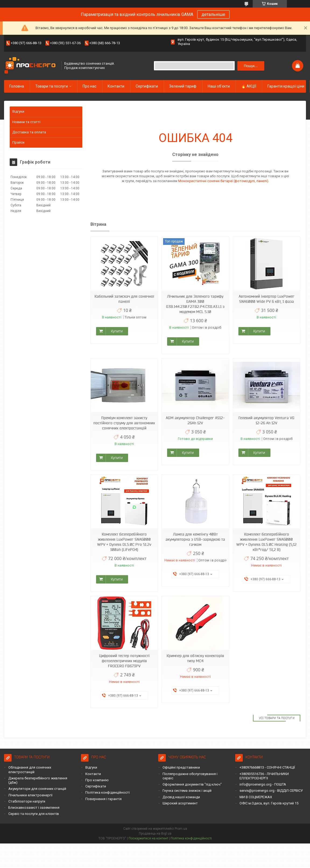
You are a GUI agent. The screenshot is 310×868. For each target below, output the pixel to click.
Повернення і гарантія (103, 799)
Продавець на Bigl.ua (155, 834)
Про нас (89, 86)
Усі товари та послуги (277, 718)
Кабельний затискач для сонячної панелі (124, 299)
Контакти (116, 86)
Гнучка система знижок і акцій (187, 791)
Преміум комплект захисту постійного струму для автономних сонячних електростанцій (124, 423)
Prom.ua (181, 829)
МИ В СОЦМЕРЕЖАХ (256, 797)
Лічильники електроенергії (30, 795)
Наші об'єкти (219, 86)
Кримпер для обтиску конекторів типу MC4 (195, 658)
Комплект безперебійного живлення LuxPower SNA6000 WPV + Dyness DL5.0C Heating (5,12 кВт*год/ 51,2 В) (266, 542)
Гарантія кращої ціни (286, 86)
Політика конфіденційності (108, 792)
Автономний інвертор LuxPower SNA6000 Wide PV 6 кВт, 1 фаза (267, 299)
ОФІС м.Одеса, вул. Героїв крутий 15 (269, 803)
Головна (17, 86)
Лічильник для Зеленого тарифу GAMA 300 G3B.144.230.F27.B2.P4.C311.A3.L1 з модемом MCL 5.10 (195, 304)
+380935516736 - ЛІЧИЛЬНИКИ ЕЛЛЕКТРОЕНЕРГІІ (264, 776)
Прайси (18, 142)
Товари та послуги (52, 86)
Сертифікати (147, 86)
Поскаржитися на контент (148, 838)
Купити (117, 331)
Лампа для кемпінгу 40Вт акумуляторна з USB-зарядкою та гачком (195, 539)
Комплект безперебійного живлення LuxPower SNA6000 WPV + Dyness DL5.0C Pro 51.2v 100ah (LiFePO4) (124, 542)
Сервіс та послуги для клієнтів (34, 814)
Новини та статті (26, 122)
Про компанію (97, 780)
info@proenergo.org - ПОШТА (263, 784)
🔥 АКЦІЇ (249, 86)
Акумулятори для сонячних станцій (37, 789)
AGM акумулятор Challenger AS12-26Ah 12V (195, 420)
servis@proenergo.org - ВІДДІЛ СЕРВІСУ (271, 791)
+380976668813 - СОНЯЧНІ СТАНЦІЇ (267, 767)
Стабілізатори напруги (27, 801)
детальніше (213, 14)
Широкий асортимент (180, 803)
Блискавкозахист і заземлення (34, 808)
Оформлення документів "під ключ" (192, 784)
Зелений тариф (183, 86)
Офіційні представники (181, 767)
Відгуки (18, 111)
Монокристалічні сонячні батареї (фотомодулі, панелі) (223, 181)
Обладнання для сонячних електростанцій (30, 770)
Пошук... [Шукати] (251, 66)
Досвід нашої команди (181, 797)
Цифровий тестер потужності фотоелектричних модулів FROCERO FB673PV (124, 661)
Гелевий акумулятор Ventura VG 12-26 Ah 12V (266, 420)
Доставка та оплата (29, 132)
